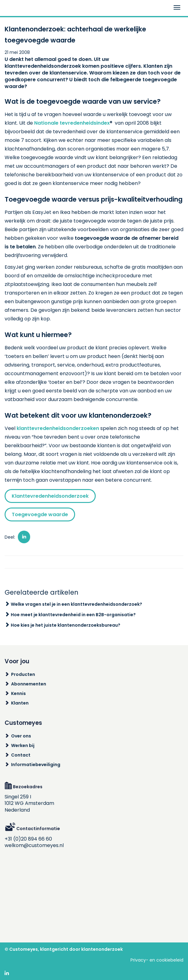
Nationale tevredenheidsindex (72, 123)
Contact (21, 755)
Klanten (20, 703)
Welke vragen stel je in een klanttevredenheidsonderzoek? (76, 604)
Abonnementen (29, 684)
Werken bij (23, 745)
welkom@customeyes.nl (34, 845)
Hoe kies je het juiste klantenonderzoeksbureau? (66, 625)
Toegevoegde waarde (40, 514)
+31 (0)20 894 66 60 (28, 839)
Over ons (21, 736)
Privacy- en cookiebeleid (157, 960)
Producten (23, 674)
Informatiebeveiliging (36, 765)
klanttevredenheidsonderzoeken (58, 428)
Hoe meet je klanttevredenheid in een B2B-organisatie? (73, 615)
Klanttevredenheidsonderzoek (50, 496)
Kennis (18, 693)
